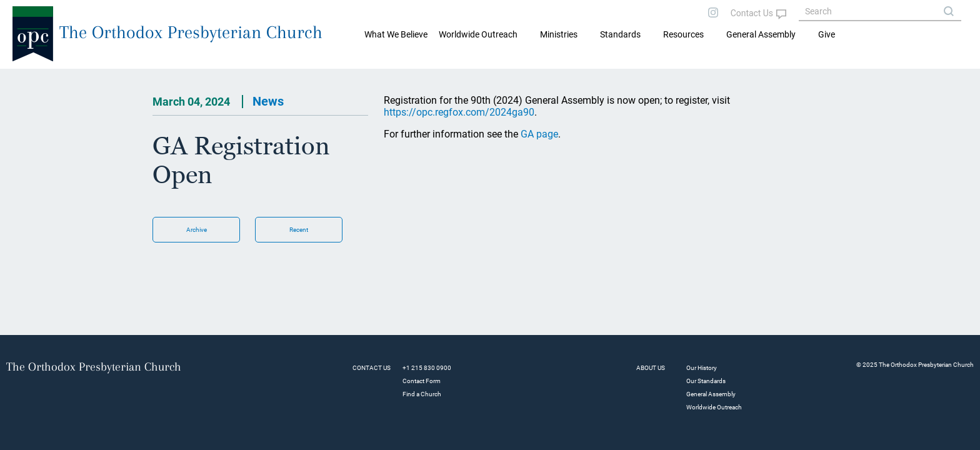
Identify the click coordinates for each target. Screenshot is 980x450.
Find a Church (422, 394)
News (268, 101)
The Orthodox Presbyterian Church (191, 32)
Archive (197, 230)
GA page (539, 134)
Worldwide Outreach (714, 407)
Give (827, 34)
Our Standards (706, 381)
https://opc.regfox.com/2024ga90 (459, 112)
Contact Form (422, 381)
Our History (702, 368)
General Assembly (761, 34)
